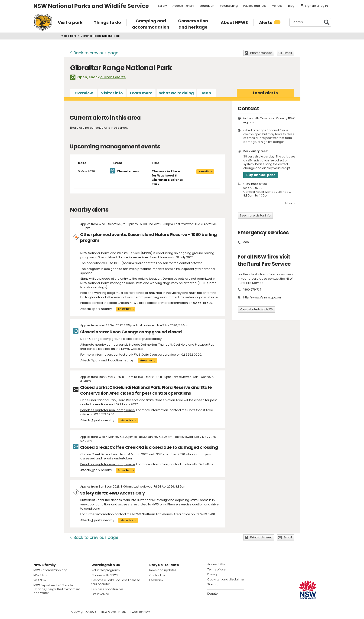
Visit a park (69, 36)
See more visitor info (255, 215)
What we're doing (176, 93)
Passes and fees (255, 6)
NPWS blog (41, 575)
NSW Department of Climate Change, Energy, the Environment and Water (57, 589)
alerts (265, 93)
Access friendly (183, 6)
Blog (291, 6)
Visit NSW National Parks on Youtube (58, 612)
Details (204, 172)
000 (246, 242)
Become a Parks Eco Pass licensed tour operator (116, 582)
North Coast (260, 118)
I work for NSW (140, 612)
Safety (162, 6)
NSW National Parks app (50, 570)
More (290, 203)
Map (207, 93)
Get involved (100, 594)
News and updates (163, 570)
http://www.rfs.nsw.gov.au (262, 297)
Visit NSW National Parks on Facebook (38, 612)
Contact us (157, 575)
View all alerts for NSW (257, 309)
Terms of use (216, 569)
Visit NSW (40, 580)
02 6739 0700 (253, 188)
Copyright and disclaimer (226, 579)
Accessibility (216, 564)
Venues (277, 6)
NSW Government (113, 612)
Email (288, 53)
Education (207, 6)
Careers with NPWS (105, 575)
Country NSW (285, 118)
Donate (212, 594)
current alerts (113, 77)
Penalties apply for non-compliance (108, 410)
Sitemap (213, 584)
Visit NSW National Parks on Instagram (48, 612)
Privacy (212, 574)
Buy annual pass (261, 175)
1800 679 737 (252, 290)
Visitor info (112, 93)
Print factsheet (261, 53)
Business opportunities (107, 589)
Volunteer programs (106, 570)
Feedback (156, 580)
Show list (124, 309)
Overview (84, 93)
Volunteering (229, 6)
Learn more (141, 93)
